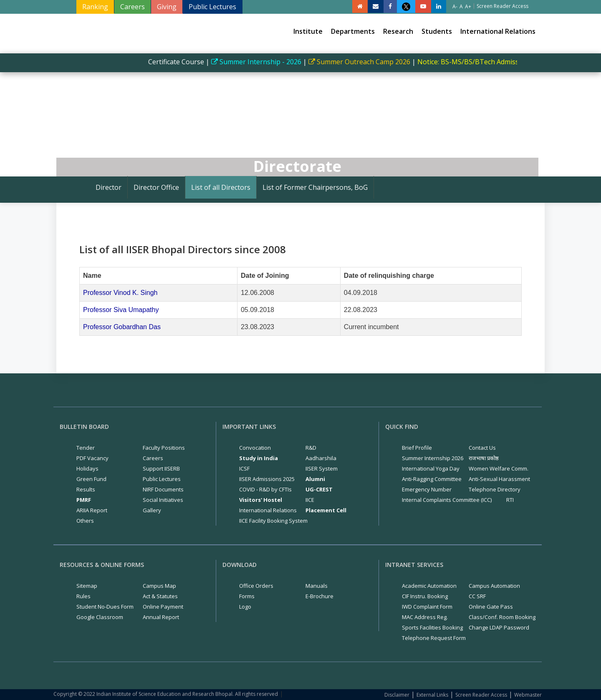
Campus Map (159, 586)
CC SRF (477, 596)
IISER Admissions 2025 (267, 479)
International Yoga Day (431, 468)
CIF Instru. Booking (425, 596)
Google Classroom (100, 617)
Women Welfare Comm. (499, 468)
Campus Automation (494, 586)
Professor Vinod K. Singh (120, 293)
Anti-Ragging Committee (432, 479)
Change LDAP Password (499, 627)
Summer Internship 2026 (433, 458)
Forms (247, 596)
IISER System (322, 468)
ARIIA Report (92, 510)
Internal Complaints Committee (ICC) (447, 500)
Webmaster (528, 695)
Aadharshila (321, 458)
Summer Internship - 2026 (262, 62)
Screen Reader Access (481, 695)
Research (398, 31)
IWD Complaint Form (427, 607)
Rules (83, 596)
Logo (245, 607)
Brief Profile (417, 448)
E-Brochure (319, 596)
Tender (86, 448)
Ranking (95, 7)
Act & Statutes (160, 596)
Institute (308, 31)
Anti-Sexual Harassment (499, 479)
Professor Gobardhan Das (122, 327)
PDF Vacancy (92, 458)
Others (85, 521)
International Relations (498, 31)
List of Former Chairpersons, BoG (315, 187)
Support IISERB (161, 468)
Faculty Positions (164, 448)
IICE (310, 500)
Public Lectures (212, 7)
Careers (133, 7)
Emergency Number (427, 489)
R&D (311, 448)
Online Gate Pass (491, 607)
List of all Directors (221, 187)
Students (437, 31)
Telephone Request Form (434, 638)
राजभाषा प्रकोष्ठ (484, 458)
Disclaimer (397, 695)
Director (109, 187)
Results (86, 489)
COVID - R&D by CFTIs (265, 489)
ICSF (244, 468)
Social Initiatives (163, 500)
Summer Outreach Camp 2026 (365, 62)
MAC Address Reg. (425, 617)
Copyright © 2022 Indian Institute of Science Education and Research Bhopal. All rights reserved (166, 694)
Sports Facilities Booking (432, 627)
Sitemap (87, 586)
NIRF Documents (163, 489)
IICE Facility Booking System (273, 521)
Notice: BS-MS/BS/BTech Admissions (481, 62)
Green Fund (91, 479)
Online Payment (163, 607)
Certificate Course (181, 62)
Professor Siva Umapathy (121, 310)
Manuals (317, 586)
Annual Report (161, 617)
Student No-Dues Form (105, 607)
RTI (510, 500)
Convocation (255, 448)
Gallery (152, 510)
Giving (167, 7)
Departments (353, 31)
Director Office (156, 187)
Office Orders (256, 586)
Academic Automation (429, 586)
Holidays (87, 468)
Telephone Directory (495, 489)
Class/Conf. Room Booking (502, 617)
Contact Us (482, 448)
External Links (432, 695)
